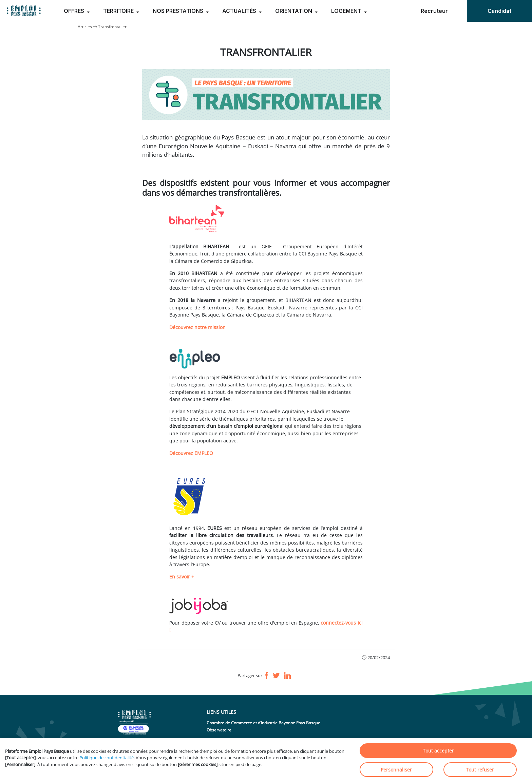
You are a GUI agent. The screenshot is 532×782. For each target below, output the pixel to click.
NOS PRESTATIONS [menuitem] (179, 11)
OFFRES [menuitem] (75, 11)
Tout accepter (438, 751)
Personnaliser (396, 770)
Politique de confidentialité (107, 758)
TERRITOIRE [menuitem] (119, 11)
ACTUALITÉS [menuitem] (240, 11)
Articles (85, 27)
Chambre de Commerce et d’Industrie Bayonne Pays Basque (263, 723)
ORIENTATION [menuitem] (294, 11)
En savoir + (182, 577)
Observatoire (219, 730)
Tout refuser (480, 770)
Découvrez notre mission (197, 327)
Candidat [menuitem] (499, 11)
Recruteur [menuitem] (434, 11)
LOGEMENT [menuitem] (347, 11)
